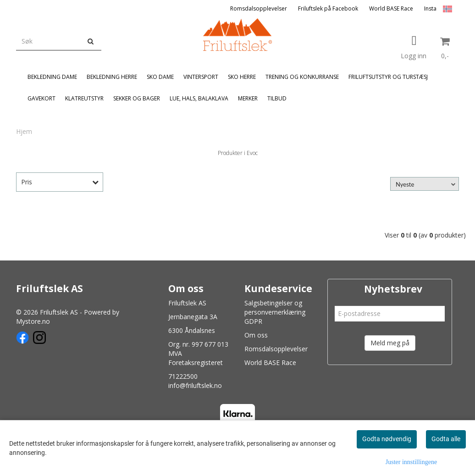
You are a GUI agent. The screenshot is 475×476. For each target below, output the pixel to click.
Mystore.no (33, 321)
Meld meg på (390, 343)
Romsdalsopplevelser (259, 8)
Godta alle (446, 439)
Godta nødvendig (387, 439)
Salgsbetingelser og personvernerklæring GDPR (275, 312)
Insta (430, 8)
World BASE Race (391, 8)
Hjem (24, 131)
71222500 (183, 376)
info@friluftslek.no (195, 385)
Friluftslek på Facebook (328, 8)
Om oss (256, 335)
